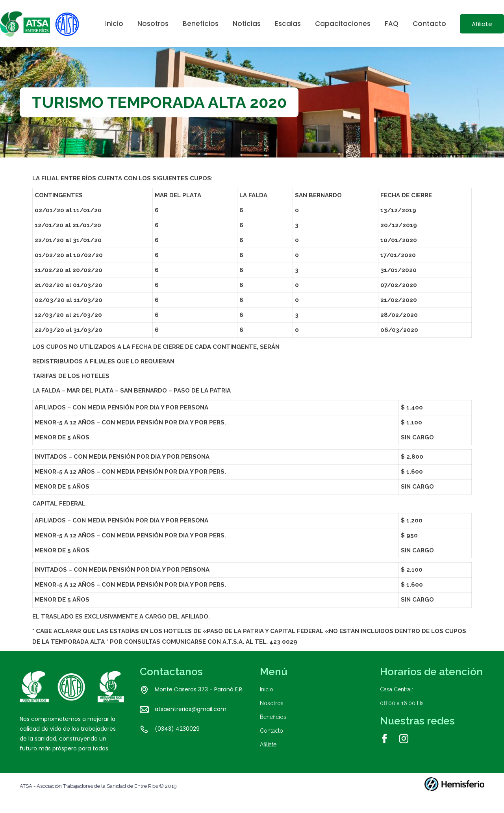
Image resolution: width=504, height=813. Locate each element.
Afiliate (268, 759)
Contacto (271, 745)
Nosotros (272, 717)
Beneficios (273, 731)
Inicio (267, 704)
